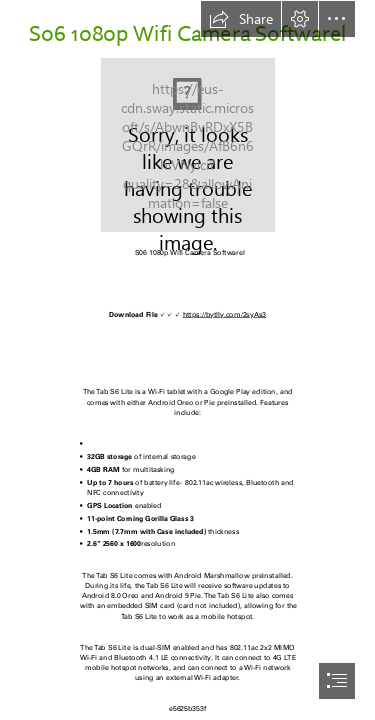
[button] (241, 19)
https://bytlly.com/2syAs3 (225, 314)
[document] (187, 360)
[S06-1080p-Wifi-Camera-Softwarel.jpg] (188, 145)
